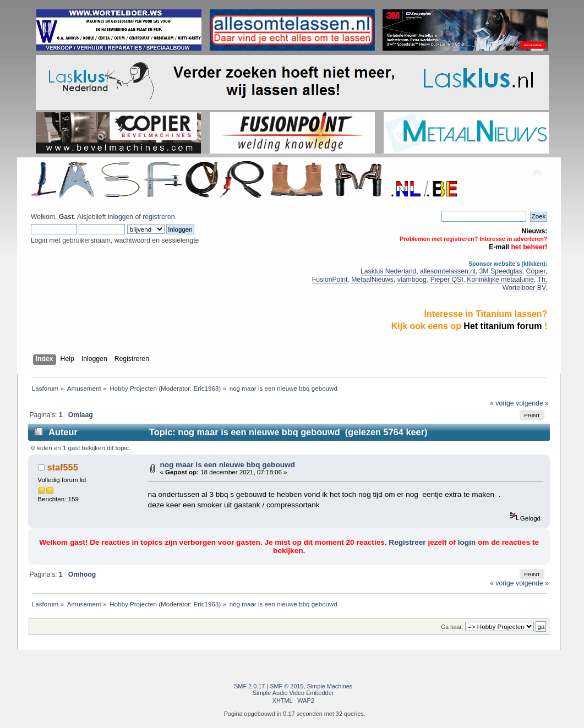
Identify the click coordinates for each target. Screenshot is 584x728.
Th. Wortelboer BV (525, 284)
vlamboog (412, 280)
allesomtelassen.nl (448, 271)
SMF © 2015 (286, 686)
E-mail (499, 247)
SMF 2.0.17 (249, 686)
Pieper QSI (447, 280)
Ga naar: (452, 627)
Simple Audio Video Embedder (293, 693)
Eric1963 (206, 388)
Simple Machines (329, 686)
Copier (536, 271)
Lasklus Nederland (388, 271)
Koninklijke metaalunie (500, 280)
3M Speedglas (501, 271)
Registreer (407, 542)
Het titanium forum (503, 326)
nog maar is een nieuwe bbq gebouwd (227, 465)
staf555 (63, 467)
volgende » (532, 403)
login (467, 542)
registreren (159, 217)
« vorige (502, 403)
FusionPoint (330, 280)
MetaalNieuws (372, 280)
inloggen (121, 217)
